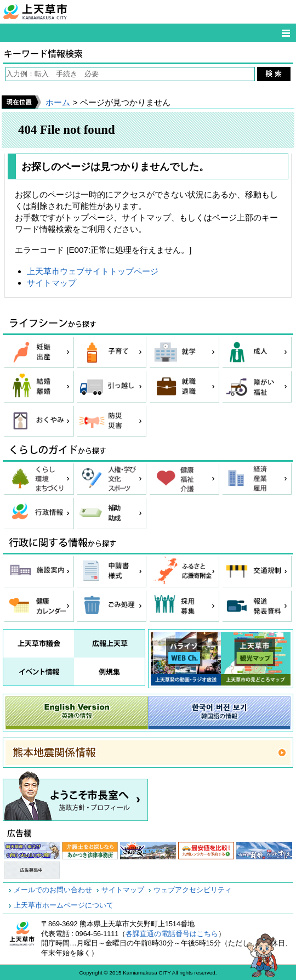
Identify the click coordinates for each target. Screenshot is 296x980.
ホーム (58, 102)
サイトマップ (52, 283)
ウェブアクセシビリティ (193, 890)
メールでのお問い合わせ (53, 890)
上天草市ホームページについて (64, 905)
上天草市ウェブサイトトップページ (93, 271)
